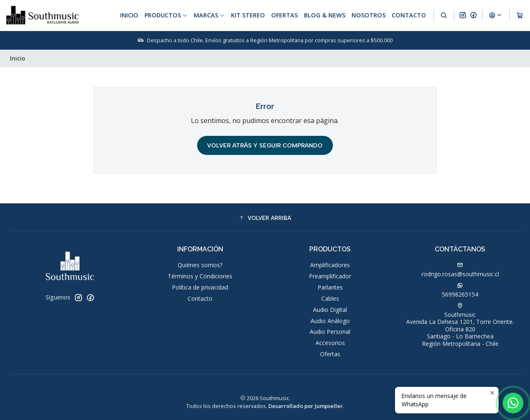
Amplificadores (330, 265)
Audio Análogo (330, 321)
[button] (265, 218)
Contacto (409, 15)
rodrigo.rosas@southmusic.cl (460, 270)
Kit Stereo (248, 15)
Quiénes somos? (200, 265)
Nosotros (369, 15)
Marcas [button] (209, 15)
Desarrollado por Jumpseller (306, 406)
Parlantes (330, 287)
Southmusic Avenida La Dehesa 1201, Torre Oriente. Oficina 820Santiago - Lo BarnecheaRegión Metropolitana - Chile (460, 325)
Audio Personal (330, 332)
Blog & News (325, 15)
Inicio (129, 15)
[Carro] (520, 15)
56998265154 (460, 290)
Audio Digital (330, 310)
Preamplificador (330, 276)
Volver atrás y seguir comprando (265, 145)
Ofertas (284, 15)
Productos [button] (166, 15)
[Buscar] (444, 15)
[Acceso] (496, 15)
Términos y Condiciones (200, 276)
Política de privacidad (200, 287)
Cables (330, 298)
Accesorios (330, 343)
